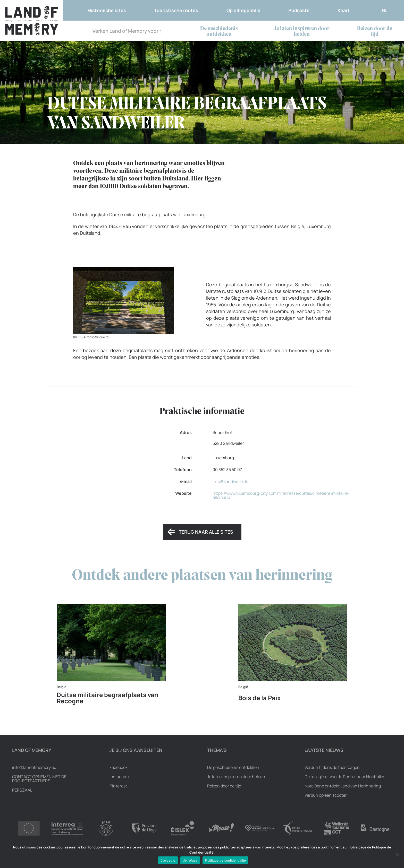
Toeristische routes (176, 10)
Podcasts (299, 10)
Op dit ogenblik (243, 10)
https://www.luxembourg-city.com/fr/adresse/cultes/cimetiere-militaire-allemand (281, 495)
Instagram (119, 777)
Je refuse (190, 860)
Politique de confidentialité (225, 860)
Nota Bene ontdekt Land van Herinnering (343, 786)
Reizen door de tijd (375, 32)
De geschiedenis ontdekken (219, 32)
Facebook (119, 767)
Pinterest (118, 786)
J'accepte (168, 860)
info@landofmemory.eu (34, 767)
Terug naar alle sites (206, 532)
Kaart (344, 10)
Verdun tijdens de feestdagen (332, 767)
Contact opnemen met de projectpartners (39, 779)
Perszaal (22, 790)
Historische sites (107, 10)
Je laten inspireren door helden (302, 32)
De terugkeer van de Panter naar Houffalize (345, 777)
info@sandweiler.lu (231, 481)
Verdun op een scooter (326, 795)
